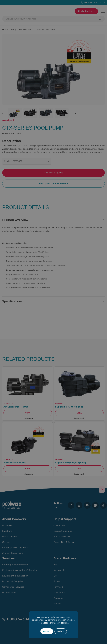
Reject (61, 631)
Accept (47, 631)
